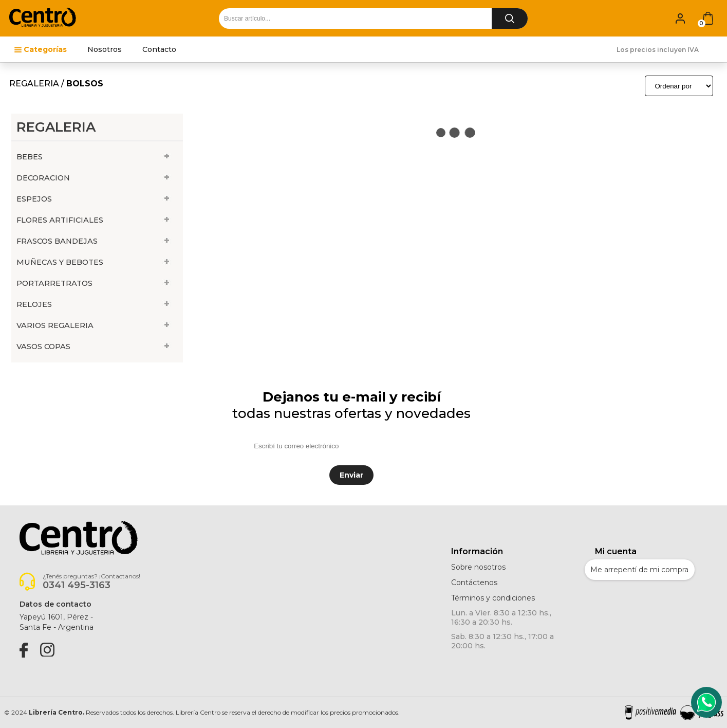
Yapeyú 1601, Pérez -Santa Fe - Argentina (57, 622)
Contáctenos (474, 583)
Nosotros (105, 49)
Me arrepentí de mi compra (639, 570)
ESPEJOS (34, 199)
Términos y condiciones (493, 598)
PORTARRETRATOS (54, 283)
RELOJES (34, 304)
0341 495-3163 (77, 585)
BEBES (30, 157)
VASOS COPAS (43, 347)
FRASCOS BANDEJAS (57, 241)
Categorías (45, 49)
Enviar (351, 475)
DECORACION (43, 178)
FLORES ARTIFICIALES (60, 220)
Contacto (159, 49)
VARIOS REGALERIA (55, 325)
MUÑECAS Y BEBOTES (60, 262)
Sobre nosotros (478, 567)
